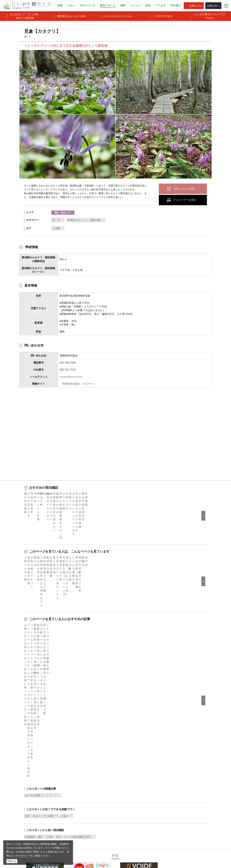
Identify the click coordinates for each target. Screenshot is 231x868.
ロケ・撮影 (123, 846)
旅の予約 (16, 786)
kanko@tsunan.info (71, 377)
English (178, 756)
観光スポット (18, 773)
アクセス (16, 791)
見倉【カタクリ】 (53, 732)
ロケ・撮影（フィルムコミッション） (87, 817)
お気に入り (196, 6)
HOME (12, 732)
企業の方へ (213, 6)
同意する (12, 861)
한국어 (178, 760)
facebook (125, 756)
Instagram (126, 764)
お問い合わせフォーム (188, 846)
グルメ (14, 764)
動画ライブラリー (75, 791)
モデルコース (18, 769)
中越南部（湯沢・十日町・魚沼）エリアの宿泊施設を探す (58, 688)
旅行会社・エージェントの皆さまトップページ (89, 758)
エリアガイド (18, 760)
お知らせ (16, 799)
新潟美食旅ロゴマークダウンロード (86, 804)
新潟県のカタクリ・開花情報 (84, 220)
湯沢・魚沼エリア (63, 212)
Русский (179, 773)
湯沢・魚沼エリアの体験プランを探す (47, 668)
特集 (13, 756)
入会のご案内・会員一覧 (79, 773)
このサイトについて (77, 764)
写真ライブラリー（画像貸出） (83, 786)
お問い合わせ (182, 796)
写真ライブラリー (126, 837)
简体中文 (179, 764)
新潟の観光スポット (30, 732)
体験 (13, 778)
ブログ (123, 769)
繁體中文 (179, 769)
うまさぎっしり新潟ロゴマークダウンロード (89, 810)
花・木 (56, 220)
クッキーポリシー (21, 855)
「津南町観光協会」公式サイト (77, 384)
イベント (16, 782)
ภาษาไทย (180, 778)
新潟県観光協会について (79, 769)
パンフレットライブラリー (80, 795)
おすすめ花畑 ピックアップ (41, 647)
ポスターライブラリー (78, 799)
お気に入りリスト (21, 795)
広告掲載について (75, 778)
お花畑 (56, 228)
